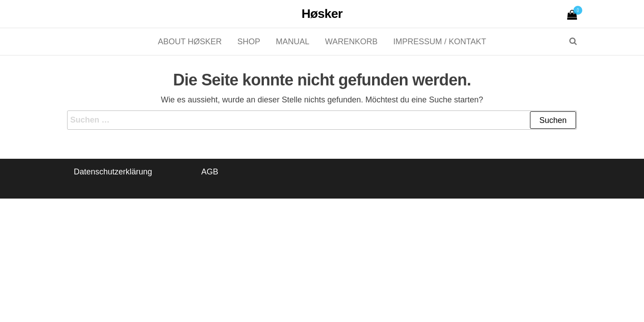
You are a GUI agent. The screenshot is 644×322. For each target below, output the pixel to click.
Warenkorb (351, 42)
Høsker (322, 14)
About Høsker (190, 42)
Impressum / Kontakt (440, 42)
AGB (210, 172)
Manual (293, 42)
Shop (249, 42)
